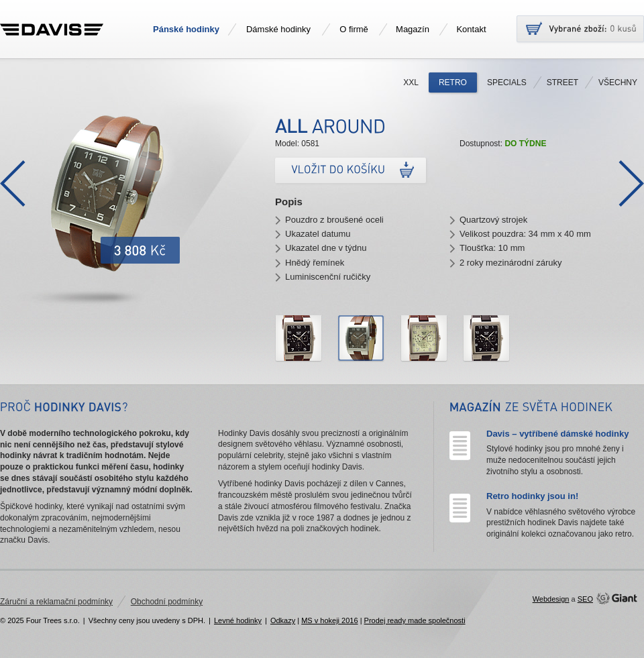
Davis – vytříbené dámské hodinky (557, 434)
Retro (453, 83)
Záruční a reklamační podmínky (56, 602)
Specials (507, 83)
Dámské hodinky (278, 29)
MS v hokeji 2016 (329, 620)
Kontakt (471, 29)
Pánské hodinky (186, 29)
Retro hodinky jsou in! (532, 496)
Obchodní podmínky (167, 602)
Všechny (618, 83)
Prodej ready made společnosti (415, 620)
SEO (585, 599)
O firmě (354, 29)
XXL (411, 83)
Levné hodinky (238, 620)
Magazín (413, 29)
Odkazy (283, 620)
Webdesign (551, 599)
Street (562, 83)
